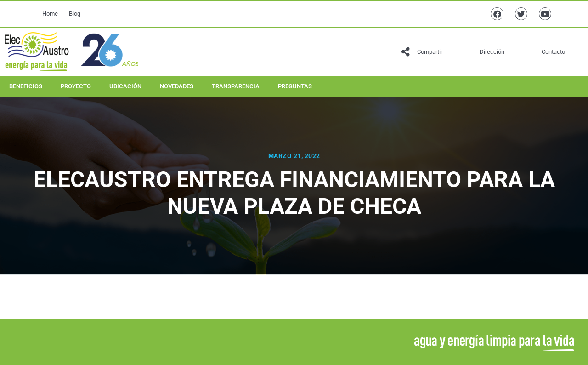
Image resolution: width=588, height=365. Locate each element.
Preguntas (295, 86)
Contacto (553, 52)
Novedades (177, 86)
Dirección (492, 52)
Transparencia (236, 86)
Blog (75, 14)
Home (50, 14)
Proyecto (76, 86)
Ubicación (125, 86)
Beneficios (26, 86)
